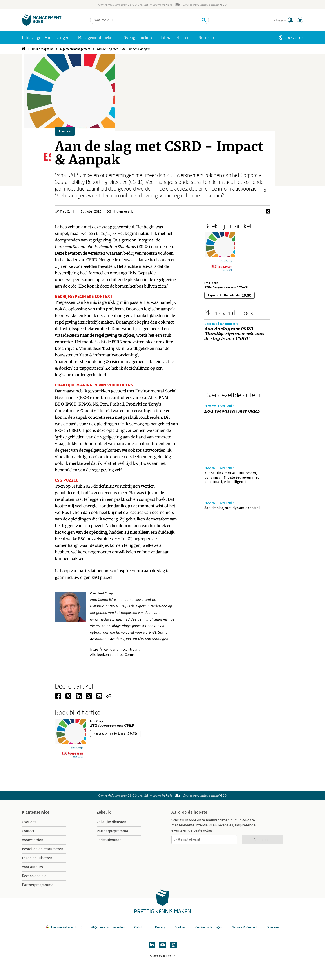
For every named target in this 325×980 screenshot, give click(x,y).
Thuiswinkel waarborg (64, 927)
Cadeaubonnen (109, 840)
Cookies (180, 927)
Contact (28, 831)
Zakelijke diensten (112, 822)
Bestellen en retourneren (43, 849)
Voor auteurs (32, 867)
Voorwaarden (33, 840)
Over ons (29, 822)
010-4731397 (294, 38)
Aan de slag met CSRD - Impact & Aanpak (123, 49)
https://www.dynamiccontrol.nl (115, 649)
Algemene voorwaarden (108, 927)
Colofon (140, 927)
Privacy (160, 927)
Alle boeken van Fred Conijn (113, 655)
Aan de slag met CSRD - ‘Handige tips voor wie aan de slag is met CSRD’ (234, 334)
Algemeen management (75, 49)
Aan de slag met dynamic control (232, 508)
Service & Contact (244, 927)
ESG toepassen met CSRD (226, 287)
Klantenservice (36, 812)
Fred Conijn (68, 211)
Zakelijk (104, 812)
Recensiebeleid (34, 876)
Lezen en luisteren (37, 858)
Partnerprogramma (38, 885)
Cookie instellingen (209, 927)
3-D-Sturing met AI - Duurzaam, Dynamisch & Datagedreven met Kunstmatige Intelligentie (232, 477)
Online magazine (43, 49)
